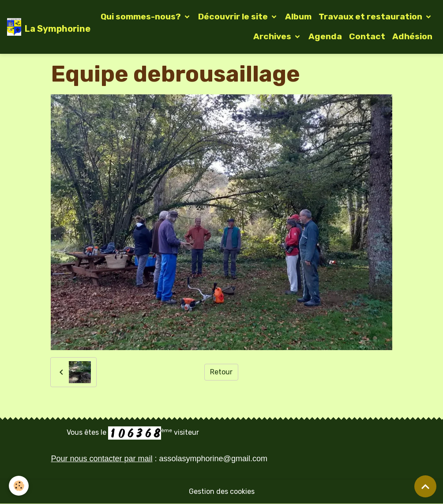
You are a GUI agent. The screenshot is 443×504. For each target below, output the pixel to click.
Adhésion (412, 36)
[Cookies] (19, 486)
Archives (273, 36)
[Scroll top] (425, 486)
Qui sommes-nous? (142, 17)
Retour (221, 372)
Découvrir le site (234, 17)
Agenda (325, 36)
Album (298, 17)
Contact (367, 36)
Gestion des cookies (222, 491)
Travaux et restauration (371, 17)
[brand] (42, 27)
